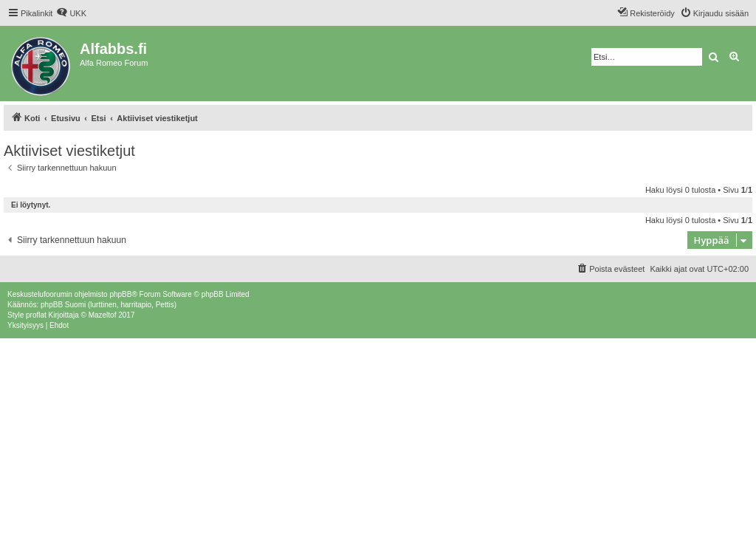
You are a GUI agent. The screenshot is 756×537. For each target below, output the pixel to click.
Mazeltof (103, 315)
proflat (36, 315)
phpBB (120, 294)
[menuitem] (71, 13)
